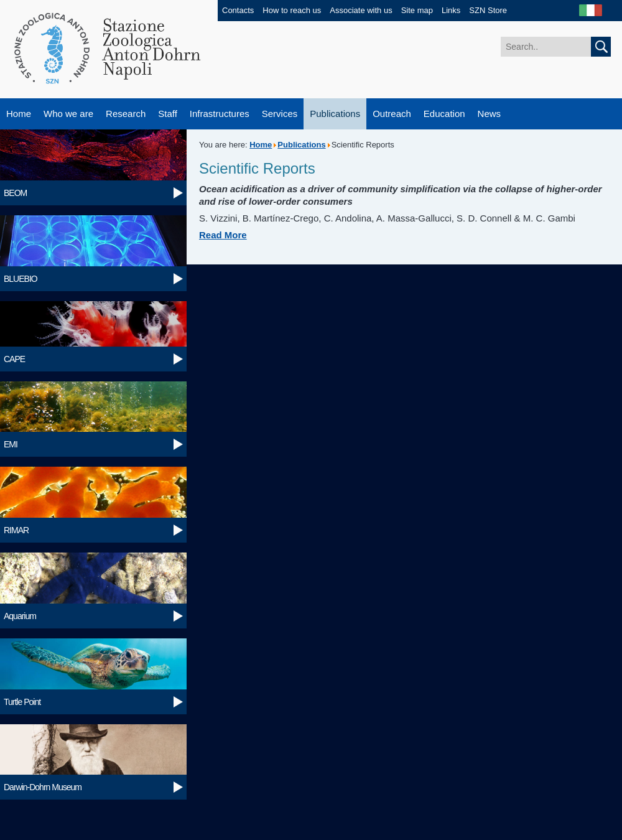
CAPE (14, 359)
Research (126, 114)
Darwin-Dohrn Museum (43, 787)
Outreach (392, 114)
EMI (11, 444)
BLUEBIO (21, 279)
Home (19, 114)
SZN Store (488, 10)
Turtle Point (22, 702)
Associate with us (361, 10)
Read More (223, 235)
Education (444, 114)
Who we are (68, 114)
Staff (168, 114)
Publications (335, 114)
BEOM (15, 193)
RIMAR (16, 530)
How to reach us (292, 10)
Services (280, 114)
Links (451, 10)
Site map (417, 10)
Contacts (238, 10)
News (490, 114)
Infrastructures (220, 114)
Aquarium (20, 616)
